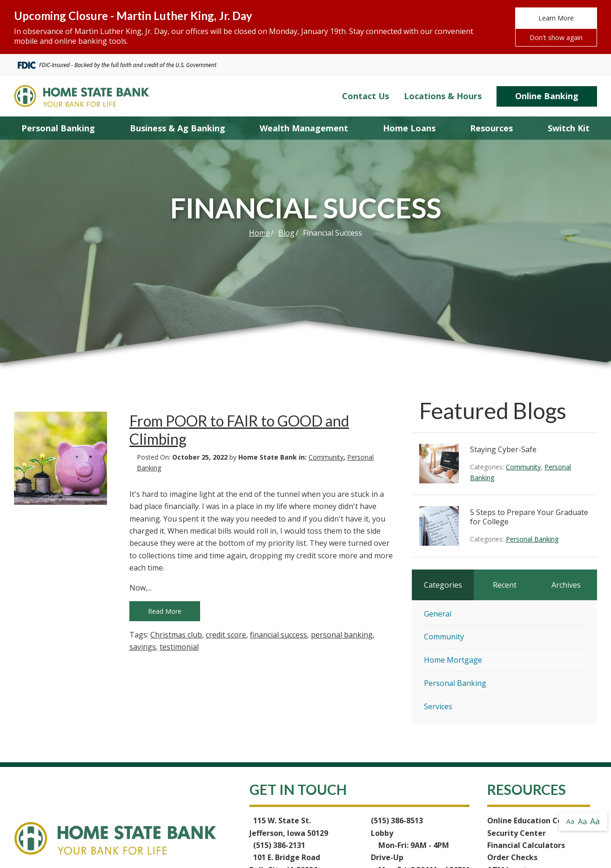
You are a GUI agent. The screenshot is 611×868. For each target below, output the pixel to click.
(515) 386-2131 (279, 845)
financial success (279, 635)
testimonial (179, 647)
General (438, 614)
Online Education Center (533, 821)
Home (259, 233)
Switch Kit (569, 128)
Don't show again (556, 37)
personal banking (342, 635)
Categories (443, 585)
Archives (566, 585)
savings (143, 647)
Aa (570, 821)
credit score (226, 635)
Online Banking (547, 96)
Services (438, 706)
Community (326, 457)
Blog (286, 233)
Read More (165, 611)
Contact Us (366, 96)
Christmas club (176, 635)
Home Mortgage (453, 660)
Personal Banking (532, 539)
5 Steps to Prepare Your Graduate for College (529, 517)
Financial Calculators (526, 845)
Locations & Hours (443, 96)
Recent (505, 585)
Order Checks (512, 857)
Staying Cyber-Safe (503, 449)
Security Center (517, 833)
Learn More (556, 18)
